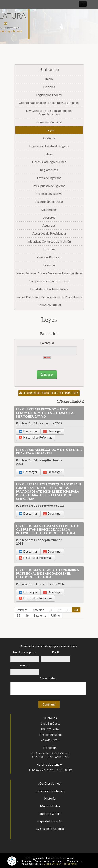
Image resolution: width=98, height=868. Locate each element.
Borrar (47, 357)
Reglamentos (49, 170)
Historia (50, 798)
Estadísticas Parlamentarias (49, 289)
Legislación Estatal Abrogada (49, 146)
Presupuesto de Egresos (49, 186)
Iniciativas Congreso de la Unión (49, 241)
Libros (49, 154)
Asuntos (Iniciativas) (49, 202)
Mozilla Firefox (69, 864)
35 (18, 615)
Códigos (49, 138)
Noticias (49, 87)
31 (51, 610)
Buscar (47, 375)
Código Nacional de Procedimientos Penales (49, 103)
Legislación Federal (49, 95)
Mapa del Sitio (50, 806)
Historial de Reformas (36, 437)
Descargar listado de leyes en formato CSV (49, 393)
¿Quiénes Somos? (50, 783)
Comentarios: (48, 678)
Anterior (38, 610)
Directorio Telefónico (50, 791)
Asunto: (25, 665)
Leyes (50, 130)
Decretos (49, 217)
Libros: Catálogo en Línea (49, 162)
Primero (22, 610)
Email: (56, 652)
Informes (49, 249)
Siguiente (40, 615)
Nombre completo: (25, 652)
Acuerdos (49, 225)
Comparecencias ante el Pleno (49, 281)
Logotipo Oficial (50, 813)
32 (59, 610)
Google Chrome (52, 864)
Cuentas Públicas (49, 257)
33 (68, 610)
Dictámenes (49, 209)
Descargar (28, 431)
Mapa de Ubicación (50, 821)
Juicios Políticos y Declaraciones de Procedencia (49, 297)
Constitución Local (49, 122)
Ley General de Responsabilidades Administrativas (49, 112)
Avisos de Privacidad (50, 829)
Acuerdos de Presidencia (49, 233)
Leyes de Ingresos (49, 178)
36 (27, 615)
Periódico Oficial (49, 305)
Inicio (49, 79)
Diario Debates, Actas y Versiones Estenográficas (49, 273)
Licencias (49, 265)
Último (56, 615)
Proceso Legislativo (49, 194)
